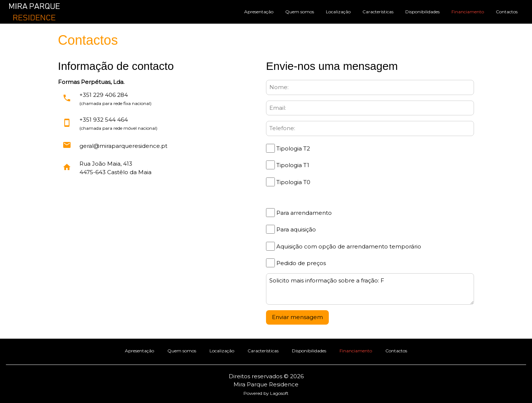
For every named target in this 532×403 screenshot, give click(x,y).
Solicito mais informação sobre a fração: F (370, 289)
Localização (338, 12)
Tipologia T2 (292, 148)
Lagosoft (279, 393)
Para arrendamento (303, 213)
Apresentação (259, 12)
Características (378, 12)
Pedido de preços (300, 263)
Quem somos (300, 12)
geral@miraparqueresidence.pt (123, 146)
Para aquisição (295, 229)
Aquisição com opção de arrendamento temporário (348, 246)
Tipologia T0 (293, 182)
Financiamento (468, 12)
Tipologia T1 (292, 165)
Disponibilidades (422, 12)
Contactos (507, 12)
